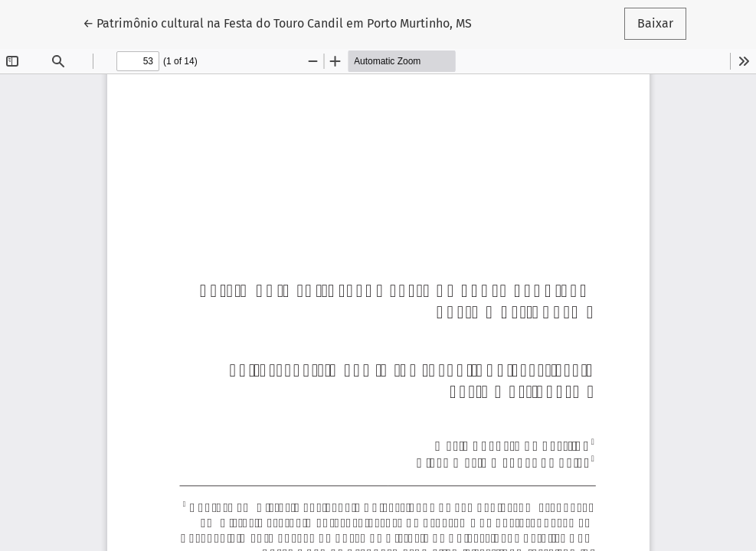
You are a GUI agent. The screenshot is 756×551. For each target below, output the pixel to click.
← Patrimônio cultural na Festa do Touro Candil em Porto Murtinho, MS (277, 22)
